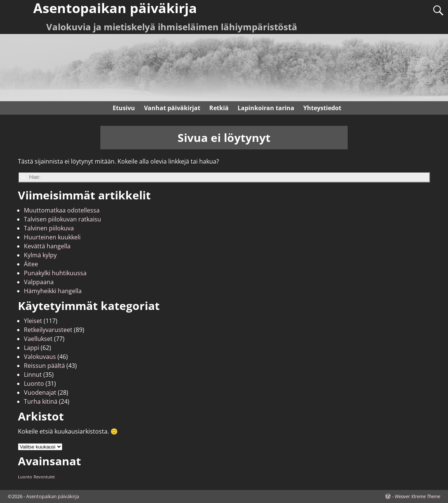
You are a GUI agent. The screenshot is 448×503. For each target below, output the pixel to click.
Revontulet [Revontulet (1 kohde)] (44, 477)
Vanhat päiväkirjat (172, 108)
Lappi (32, 348)
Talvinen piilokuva (49, 228)
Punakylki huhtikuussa (55, 273)
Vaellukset (38, 339)
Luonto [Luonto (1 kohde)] (25, 477)
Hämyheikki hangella (53, 291)
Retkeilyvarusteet (48, 330)
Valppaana (39, 282)
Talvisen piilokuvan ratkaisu (62, 219)
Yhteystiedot (322, 108)
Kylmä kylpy (40, 255)
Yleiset (33, 321)
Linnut (33, 375)
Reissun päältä (44, 366)
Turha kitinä (41, 401)
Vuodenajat (40, 392)
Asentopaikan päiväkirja (53, 496)
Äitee (31, 264)
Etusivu (124, 108)
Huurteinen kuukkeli (52, 237)
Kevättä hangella (47, 246)
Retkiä (219, 108)
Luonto (34, 384)
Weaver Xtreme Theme (417, 496)
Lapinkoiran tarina (266, 108)
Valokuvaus (40, 357)
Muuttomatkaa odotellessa (62, 210)
